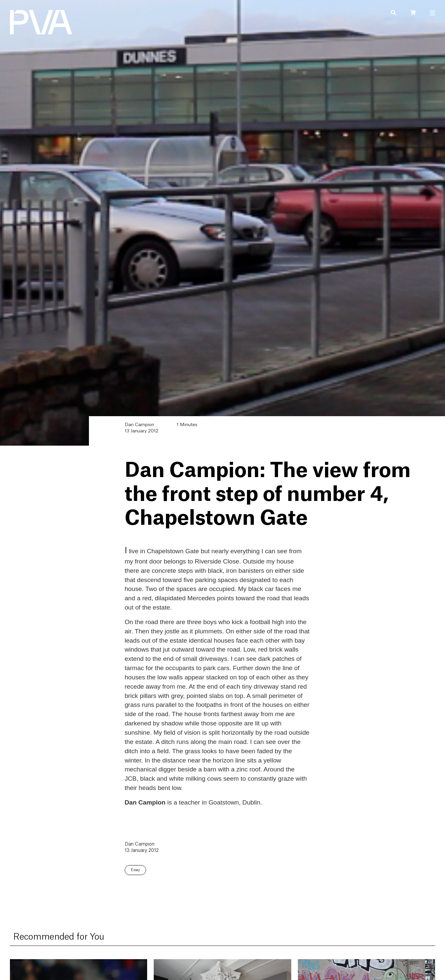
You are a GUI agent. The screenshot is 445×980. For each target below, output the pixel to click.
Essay (135, 870)
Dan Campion (139, 425)
